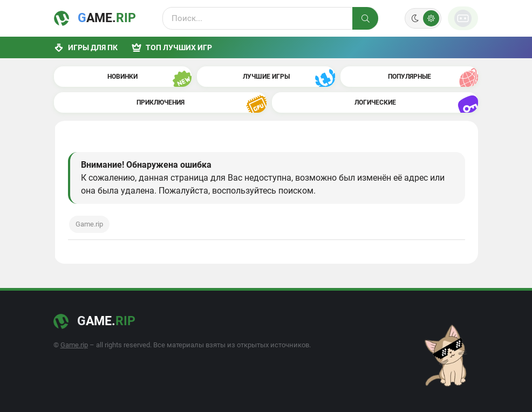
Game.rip (89, 224)
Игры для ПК (86, 47)
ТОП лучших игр (172, 47)
